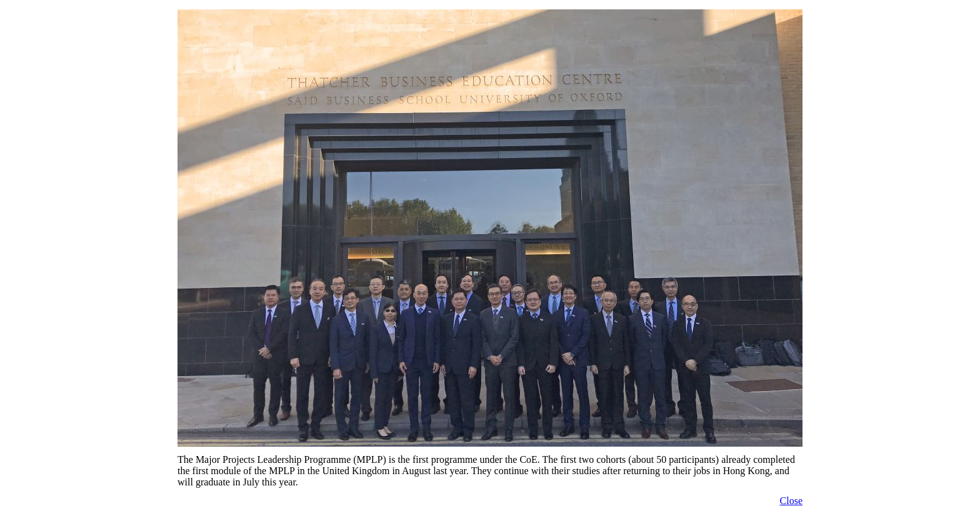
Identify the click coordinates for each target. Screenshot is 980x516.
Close (791, 501)
